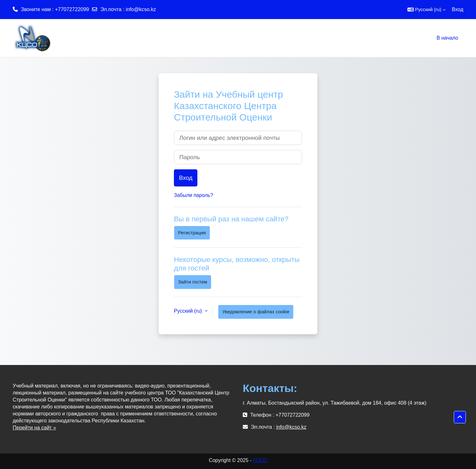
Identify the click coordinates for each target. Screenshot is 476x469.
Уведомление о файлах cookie (256, 312)
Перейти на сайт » (34, 428)
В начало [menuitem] (447, 38)
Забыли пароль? (194, 195)
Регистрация (192, 233)
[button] (426, 10)
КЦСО (260, 460)
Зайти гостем (193, 282)
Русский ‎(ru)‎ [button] (189, 311)
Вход (458, 9)
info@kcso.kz (141, 9)
